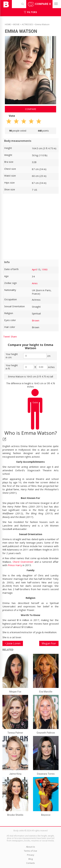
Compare (39, 4)
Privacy (31, 855)
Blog (31, 859)
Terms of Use (30, 851)
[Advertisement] (30, 227)
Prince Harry (15, 565)
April (34, 269)
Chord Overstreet (23, 562)
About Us (30, 847)
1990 (45, 269)
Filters (30, 12)
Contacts (30, 863)
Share (14, 337)
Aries (35, 283)
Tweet (7, 337)
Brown (36, 320)
